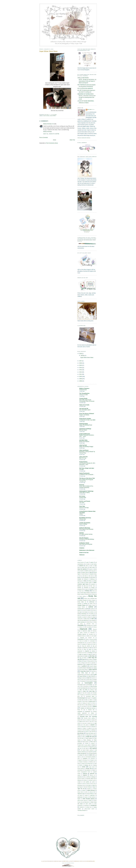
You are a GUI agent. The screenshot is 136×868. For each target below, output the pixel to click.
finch (84, 659)
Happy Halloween (92, 676)
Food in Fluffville (83, 524)
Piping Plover (89, 735)
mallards (82, 708)
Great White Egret (83, 673)
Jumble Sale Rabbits (85, 523)
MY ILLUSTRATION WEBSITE (85, 88)
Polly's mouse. (85, 742)
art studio (87, 564)
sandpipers (85, 758)
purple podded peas (85, 434)
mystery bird (94, 720)
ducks (95, 653)
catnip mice (86, 619)
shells (95, 764)
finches (95, 659)
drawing (93, 651)
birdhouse (93, 579)
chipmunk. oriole (86, 631)
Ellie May (92, 656)
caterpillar (79, 617)
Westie (79, 799)
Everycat (82, 485)
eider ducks (80, 656)
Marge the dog (81, 710)
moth (95, 715)
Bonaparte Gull (81, 589)
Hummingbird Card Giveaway (86, 529)
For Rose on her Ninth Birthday (87, 539)
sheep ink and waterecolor (87, 764)
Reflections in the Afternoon (87, 550)
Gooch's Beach (93, 666)
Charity (95, 622)
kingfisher (94, 698)
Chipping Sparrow (82, 634)
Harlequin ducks (81, 678)
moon (91, 715)
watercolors (80, 797)
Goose (95, 668)
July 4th (84, 693)
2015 (81, 365)
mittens (92, 713)
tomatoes (89, 789)
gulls (95, 674)
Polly (83, 737)
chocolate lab (92, 634)
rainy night (86, 748)
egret (90, 654)
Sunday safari (83, 519)
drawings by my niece (82, 653)
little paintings (89, 705)
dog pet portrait (86, 646)
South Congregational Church (84, 772)
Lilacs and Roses (84, 450)
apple (87, 562)
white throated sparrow (89, 799)
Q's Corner (82, 496)
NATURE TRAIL (83, 440)
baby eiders (92, 567)
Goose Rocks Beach (83, 670)
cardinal (91, 607)
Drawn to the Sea (84, 553)
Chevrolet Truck (90, 624)
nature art (81, 721)
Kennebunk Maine (90, 696)
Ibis (82, 686)
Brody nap (95, 594)
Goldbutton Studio (84, 543)
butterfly (85, 604)
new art (91, 722)
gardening (80, 664)
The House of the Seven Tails (87, 478)
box (96, 589)
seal (96, 760)
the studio (89, 785)
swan (84, 784)
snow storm (53, 116)
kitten (86, 700)
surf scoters (86, 782)
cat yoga (89, 615)
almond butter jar (81, 562)
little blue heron (81, 705)
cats (92, 619)
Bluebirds (86, 588)
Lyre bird (89, 706)
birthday (90, 581)
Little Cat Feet (83, 445)
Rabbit (93, 745)
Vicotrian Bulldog (90, 794)
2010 (81, 376)
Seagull (92, 760)
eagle (80, 654)
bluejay (93, 588)
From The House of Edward (87, 414)
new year (84, 723)
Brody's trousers (83, 600)
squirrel (85, 775)
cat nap (79, 612)
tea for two (93, 784)
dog (78, 646)
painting (93, 730)
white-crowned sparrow (82, 800)
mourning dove (84, 716)
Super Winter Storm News (87, 357)
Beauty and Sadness (84, 442)
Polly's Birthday (87, 740)
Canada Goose (92, 605)
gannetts (93, 663)
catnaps (89, 617)
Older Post (72, 140)
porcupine (80, 743)
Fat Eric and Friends (85, 501)
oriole (90, 728)
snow (84, 767)
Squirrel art (92, 775)
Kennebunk (88, 695)
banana (91, 569)
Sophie (94, 770)
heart (79, 680)
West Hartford (92, 797)
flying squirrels (91, 661)
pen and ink (92, 732)
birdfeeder (86, 579)
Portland (87, 743)
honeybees (83, 681)
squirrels (79, 777)
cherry (81, 624)
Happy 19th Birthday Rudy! (86, 425)
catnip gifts (80, 619)
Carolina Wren (81, 609)
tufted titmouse (91, 790)
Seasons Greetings (83, 762)
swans (88, 784)
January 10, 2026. (84, 395)
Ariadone (82, 548)
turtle (86, 792)
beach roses (85, 572)
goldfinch (84, 666)
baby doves (85, 567)
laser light (85, 701)
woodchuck (86, 805)
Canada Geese (82, 605)
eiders (86, 656)
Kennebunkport (81, 698)
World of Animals (47, 132)
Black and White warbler (87, 583)
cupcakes (84, 644)
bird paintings (85, 577)
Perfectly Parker (84, 424)
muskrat (88, 720)
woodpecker (94, 805)
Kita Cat (81, 700)
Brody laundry (88, 594)
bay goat (93, 571)
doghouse (85, 648)
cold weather (94, 636)
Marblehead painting (91, 708)
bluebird (79, 588)
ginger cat (89, 664)
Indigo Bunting (93, 686)
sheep (79, 764)
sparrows (92, 774)
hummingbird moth (81, 685)
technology (80, 785)
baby (91, 566)
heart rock (83, 680)
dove (85, 649)
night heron (90, 723)
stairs (84, 777)
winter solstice (89, 804)
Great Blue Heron (85, 671)
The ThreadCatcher (84, 393)
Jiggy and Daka (83, 690)
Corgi (87, 639)
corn (85, 643)
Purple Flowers (83, 462)
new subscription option (85, 410)
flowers (85, 661)
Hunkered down (83, 390)
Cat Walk (81, 470)
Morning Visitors (83, 430)
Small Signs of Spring (84, 492)
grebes (93, 673)
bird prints (93, 577)
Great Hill (93, 671)
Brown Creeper (92, 600)
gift (85, 664)
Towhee (84, 790)
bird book (91, 576)
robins (91, 755)
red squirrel (93, 748)
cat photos (91, 612)
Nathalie (82, 533)
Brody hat (93, 593)
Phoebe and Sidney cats (90, 733)
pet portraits (80, 733)
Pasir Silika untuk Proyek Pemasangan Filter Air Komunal (87, 400)
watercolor (92, 795)
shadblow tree (92, 762)
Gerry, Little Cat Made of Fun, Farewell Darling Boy (86, 487)
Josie (44, 116)
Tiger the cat (81, 789)
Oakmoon (82, 555)
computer (82, 638)
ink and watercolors (83, 688)
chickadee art (89, 625)
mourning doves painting (89, 718)
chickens (81, 627)
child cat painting (88, 627)
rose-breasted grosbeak (90, 757)
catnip (94, 617)
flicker (80, 661)
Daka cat (90, 644)
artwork (81, 566)
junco (89, 693)
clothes (88, 636)
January (83, 355)
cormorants (80, 643)
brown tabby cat (82, 602)
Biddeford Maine (93, 574)
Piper (84, 735)
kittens (91, 700)
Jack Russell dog (93, 688)
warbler (86, 795)
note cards (86, 725)
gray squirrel (93, 669)
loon (94, 705)
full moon (88, 663)
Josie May (92, 691)
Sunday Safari (83, 498)
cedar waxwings (81, 622)
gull (92, 675)
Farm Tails (82, 506)
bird (80, 576)
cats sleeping (93, 620)
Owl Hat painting (86, 730)
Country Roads (83, 398)
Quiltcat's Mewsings (85, 528)
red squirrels (90, 752)
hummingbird (89, 683)
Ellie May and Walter (82, 658)
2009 (81, 379)
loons (79, 706)
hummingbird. (90, 685)
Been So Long (83, 458)
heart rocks (89, 680)
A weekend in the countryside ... (87, 475)
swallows (79, 784)
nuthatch (92, 725)
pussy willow (88, 745)
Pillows (79, 735)
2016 (81, 363)
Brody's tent (94, 598)
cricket (94, 643)
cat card (84, 610)
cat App (92, 609)
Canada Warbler (81, 607)
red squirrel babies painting (87, 750)
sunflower (85, 780)
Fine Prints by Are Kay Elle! (86, 544)
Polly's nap (93, 742)
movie (84, 720)
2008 (81, 381)
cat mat (94, 610)
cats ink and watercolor (83, 620)
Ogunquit (83, 727)
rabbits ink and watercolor (83, 747)
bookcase (91, 589)
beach (79, 572)
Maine (48, 116)
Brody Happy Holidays (85, 593)
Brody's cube (87, 599)
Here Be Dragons (84, 538)
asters (87, 566)
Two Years (82, 503)
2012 (81, 372)
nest (87, 722)
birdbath (79, 579)
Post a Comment (44, 137)
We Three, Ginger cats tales (87, 468)
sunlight (79, 782)
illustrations (86, 686)
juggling (79, 693)
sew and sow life (84, 409)
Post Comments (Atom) (52, 143)
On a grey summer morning (86, 534)
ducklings (90, 653)
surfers (93, 782)
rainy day (79, 748)
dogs (91, 648)
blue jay (86, 586)
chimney (95, 627)
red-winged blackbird (92, 753)
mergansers (88, 711)
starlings (93, 777)
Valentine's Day (81, 794)
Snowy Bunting (81, 769)
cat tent (83, 615)
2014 (81, 368)
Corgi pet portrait (93, 639)
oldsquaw (93, 727)
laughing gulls (92, 701)
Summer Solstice (81, 779)
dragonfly (87, 651)
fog (96, 661)
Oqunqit (79, 728)
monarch (87, 715)
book (87, 589)
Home (54, 140)
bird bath (85, 576)
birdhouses (80, 581)
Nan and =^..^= (91, 109)
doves (90, 649)
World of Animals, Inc (49, 124)
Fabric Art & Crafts (84, 405)
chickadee (81, 625)
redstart (81, 755)
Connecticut (80, 639)
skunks (81, 765)
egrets (94, 654)
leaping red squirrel (87, 703)
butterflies (79, 604)
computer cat (91, 638)
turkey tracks (80, 792)
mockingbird (80, 715)
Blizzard (79, 586)
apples (92, 562)
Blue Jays (93, 586)
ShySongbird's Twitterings (86, 491)
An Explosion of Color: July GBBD (87, 420)
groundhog (87, 675)
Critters (81, 514)
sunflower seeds (92, 780)
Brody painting (83, 596)
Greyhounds (80, 675)
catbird (94, 615)
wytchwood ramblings (85, 429)
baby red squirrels (82, 569)
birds (85, 581)
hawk (88, 678)
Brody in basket (81, 594)
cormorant (92, 641)
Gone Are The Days (84, 508)
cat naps (85, 612)
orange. (84, 728)
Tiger (94, 787)
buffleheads (92, 602)
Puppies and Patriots (84, 415)
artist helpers (94, 564)
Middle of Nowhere (84, 388)
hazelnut (93, 678)
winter (90, 800)
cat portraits (91, 614)
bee (91, 572)
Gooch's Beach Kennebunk (85, 668)
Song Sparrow (87, 770)
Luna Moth (84, 706)
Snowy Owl (89, 768)
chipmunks (92, 633)
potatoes (93, 743)
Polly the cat (90, 736)
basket (82, 571)
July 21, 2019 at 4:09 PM (51, 134)
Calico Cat (92, 604)
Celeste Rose (89, 622)
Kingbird (89, 698)
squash (79, 775)
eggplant (85, 654)
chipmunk (83, 629)
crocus (79, 644)
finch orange (89, 660)
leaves (94, 703)
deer (94, 644)
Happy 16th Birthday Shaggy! (86, 447)
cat (87, 609)
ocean (79, 727)
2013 (81, 370)
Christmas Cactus (81, 636)
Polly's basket (89, 738)
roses (79, 758)
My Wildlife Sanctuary (85, 518)
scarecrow (93, 758)
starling (88, 777)
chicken (95, 625)
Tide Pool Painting (87, 787)
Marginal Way (91, 710)
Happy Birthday (83, 676)
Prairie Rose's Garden (85, 419)
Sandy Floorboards (84, 473)
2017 (81, 361)
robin (86, 755)
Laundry (79, 703)
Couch (90, 643)
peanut (87, 732)
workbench (82, 807)
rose (83, 757)
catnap (84, 617)
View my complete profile (84, 138)
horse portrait (89, 681)
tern (84, 785)
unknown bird (92, 792)
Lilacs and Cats (83, 457)
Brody (87, 591)
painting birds (81, 732)
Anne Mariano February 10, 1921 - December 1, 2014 (87, 464)
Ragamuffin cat (92, 747)
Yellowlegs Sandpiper (82, 810)
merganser (80, 711)
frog (83, 663)
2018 (81, 354)
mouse (79, 720)
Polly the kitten (81, 738)
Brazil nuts (81, 591)
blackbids (93, 584)
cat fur (89, 610)
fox (80, 663)
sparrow (85, 774)
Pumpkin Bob (80, 745)
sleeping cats (87, 765)
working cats (89, 807)
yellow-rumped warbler (89, 809)
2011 (81, 374)
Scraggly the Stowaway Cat (83, 760)
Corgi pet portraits (83, 641)
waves (86, 797)
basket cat (87, 571)
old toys (88, 727)
